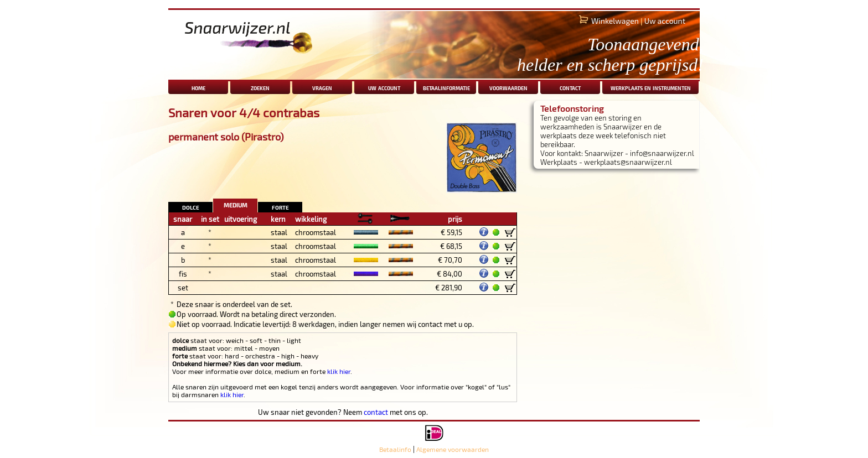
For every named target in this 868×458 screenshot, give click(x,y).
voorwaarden (508, 87)
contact (570, 87)
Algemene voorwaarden (453, 449)
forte (280, 207)
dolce (191, 207)
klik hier (339, 371)
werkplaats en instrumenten (651, 87)
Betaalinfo (395, 449)
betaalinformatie (446, 87)
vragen (322, 87)
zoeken (260, 87)
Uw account (665, 21)
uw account (384, 87)
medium (236, 204)
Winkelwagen (615, 21)
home (198, 87)
